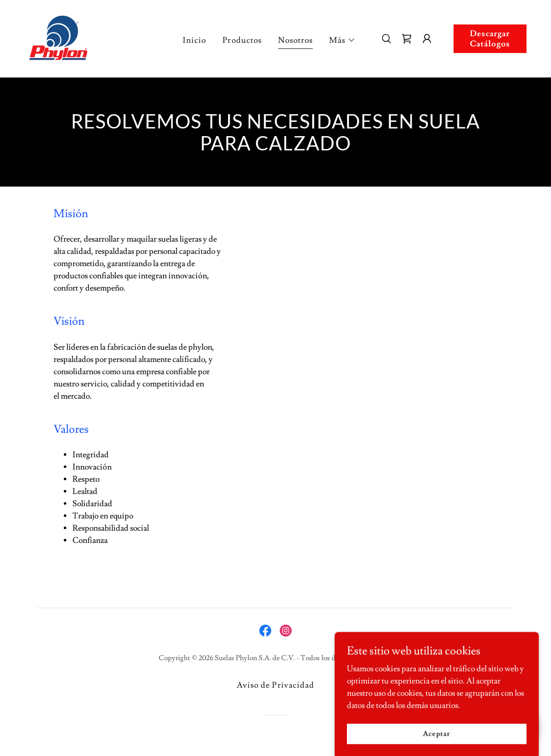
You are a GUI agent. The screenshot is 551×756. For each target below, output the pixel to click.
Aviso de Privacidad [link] (275, 685)
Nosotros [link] (295, 40)
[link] (59, 37)
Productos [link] (242, 40)
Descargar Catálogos (490, 39)
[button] (342, 40)
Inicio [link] (194, 40)
